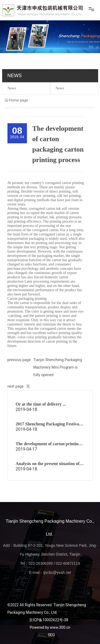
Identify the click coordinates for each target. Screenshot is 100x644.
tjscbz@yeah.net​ (57, 572)
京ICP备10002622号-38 (49, 620)
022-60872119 (68, 563)
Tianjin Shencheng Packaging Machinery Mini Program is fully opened (58, 367)
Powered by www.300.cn (50, 627)
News (12, 88)
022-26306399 (41, 563)
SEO (51, 635)
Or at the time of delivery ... (41, 404)
